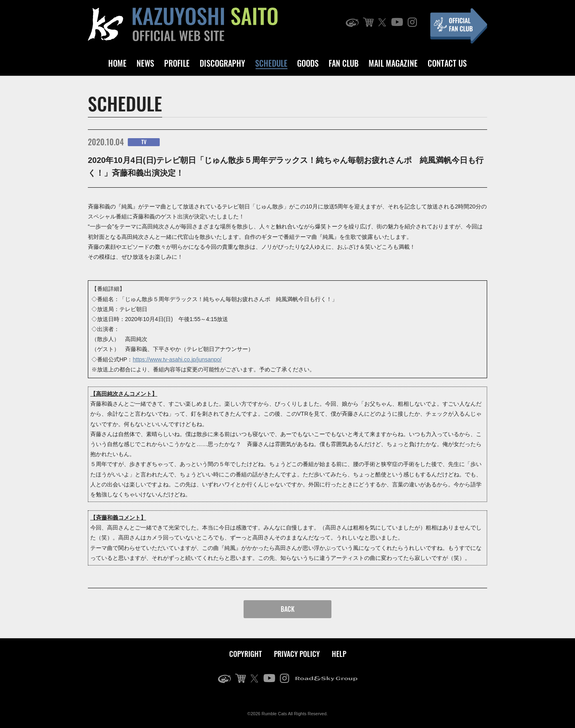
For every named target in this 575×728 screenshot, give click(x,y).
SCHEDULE (271, 63)
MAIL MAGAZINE (393, 63)
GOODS (308, 63)
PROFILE (177, 63)
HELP (339, 654)
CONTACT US (447, 63)
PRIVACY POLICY (297, 654)
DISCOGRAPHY (222, 63)
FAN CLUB (344, 63)
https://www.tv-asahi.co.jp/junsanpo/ (177, 359)
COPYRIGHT (246, 654)
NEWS (145, 63)
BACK (288, 609)
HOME (117, 63)
